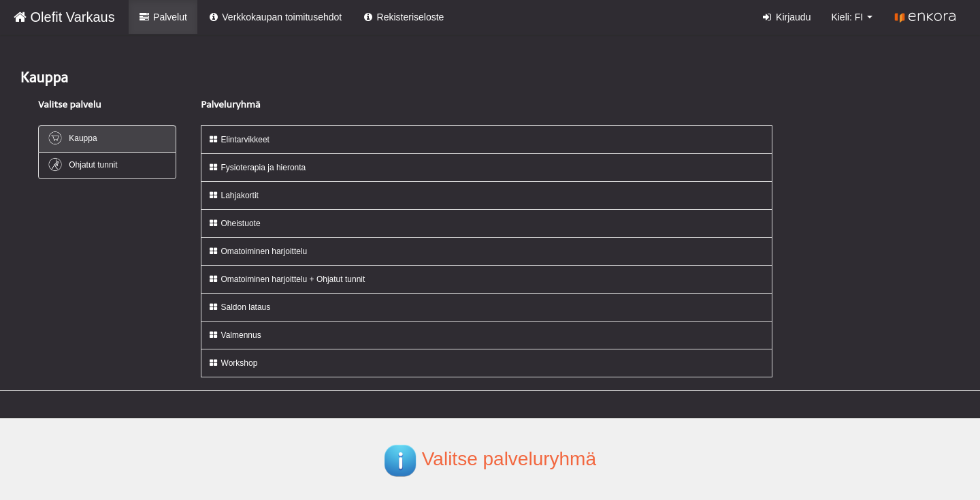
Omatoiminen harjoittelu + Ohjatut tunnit (287, 279)
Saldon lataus (239, 307)
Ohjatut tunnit (82, 165)
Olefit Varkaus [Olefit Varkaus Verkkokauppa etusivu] (64, 17)
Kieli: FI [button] (852, 17)
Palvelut (163, 17)
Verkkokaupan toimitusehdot (275, 17)
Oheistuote (234, 223)
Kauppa (72, 138)
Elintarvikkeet (239, 140)
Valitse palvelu (70, 105)
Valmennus (234, 335)
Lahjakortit (233, 196)
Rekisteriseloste (403, 17)
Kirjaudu (786, 17)
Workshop (233, 363)
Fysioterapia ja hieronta (257, 168)
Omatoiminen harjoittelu (258, 251)
